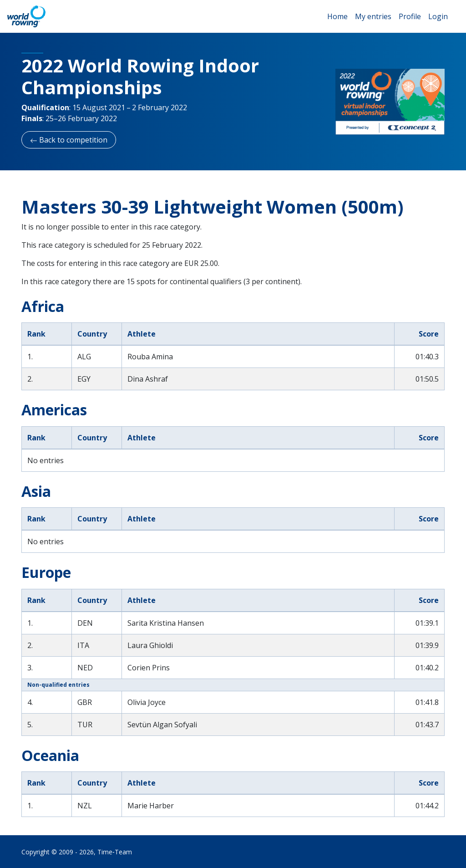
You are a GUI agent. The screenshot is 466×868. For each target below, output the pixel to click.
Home (337, 16)
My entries (373, 16)
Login (438, 16)
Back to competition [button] (69, 140)
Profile (410, 16)
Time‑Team (115, 852)
